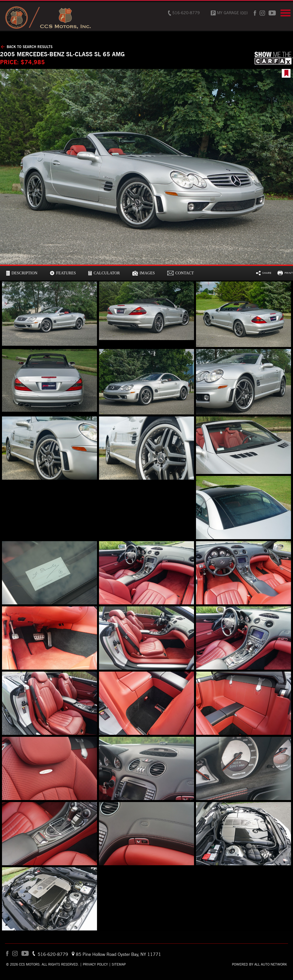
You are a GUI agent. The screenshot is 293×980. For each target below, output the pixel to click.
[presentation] (22, 273)
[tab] (22, 273)
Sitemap (119, 964)
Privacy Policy (95, 964)
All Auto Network (271, 964)
